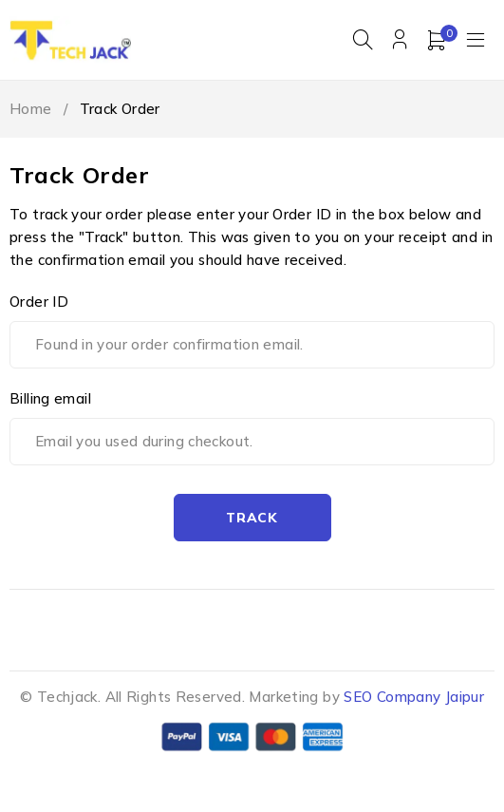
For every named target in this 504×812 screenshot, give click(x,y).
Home (31, 109)
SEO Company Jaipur (414, 697)
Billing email (50, 398)
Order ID (39, 302)
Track (252, 518)
